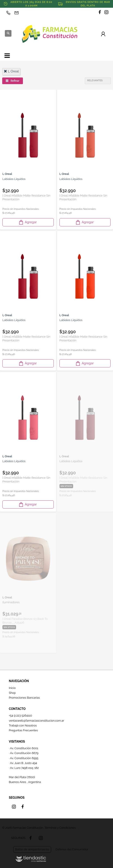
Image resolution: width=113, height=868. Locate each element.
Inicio (12, 688)
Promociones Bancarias (24, 698)
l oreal (11, 71)
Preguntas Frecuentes (23, 730)
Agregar (28, 222)
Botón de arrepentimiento (32, 849)
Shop (12, 693)
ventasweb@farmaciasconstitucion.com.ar (36, 721)
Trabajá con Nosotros (23, 725)
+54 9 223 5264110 (20, 716)
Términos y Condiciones (60, 828)
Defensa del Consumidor (72, 849)
